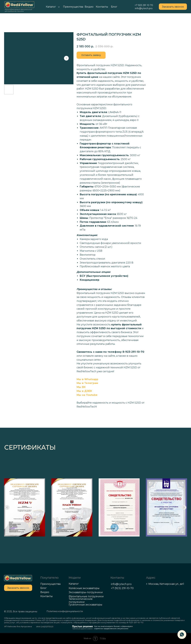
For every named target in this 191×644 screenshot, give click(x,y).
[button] (173, 7)
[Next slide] (184, 507)
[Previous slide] (7, 507)
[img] (18, 578)
